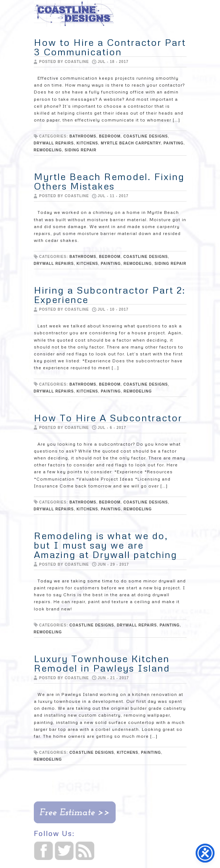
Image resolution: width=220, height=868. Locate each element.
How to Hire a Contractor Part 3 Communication (110, 47)
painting (174, 143)
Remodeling (48, 150)
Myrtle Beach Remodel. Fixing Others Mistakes (109, 181)
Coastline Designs (146, 136)
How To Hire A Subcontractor (108, 418)
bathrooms (83, 136)
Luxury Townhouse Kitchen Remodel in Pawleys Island (102, 663)
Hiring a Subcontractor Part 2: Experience (110, 295)
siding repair (81, 150)
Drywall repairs (54, 143)
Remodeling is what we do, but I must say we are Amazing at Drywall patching (105, 545)
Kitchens (87, 143)
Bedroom (110, 136)
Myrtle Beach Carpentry (131, 143)
